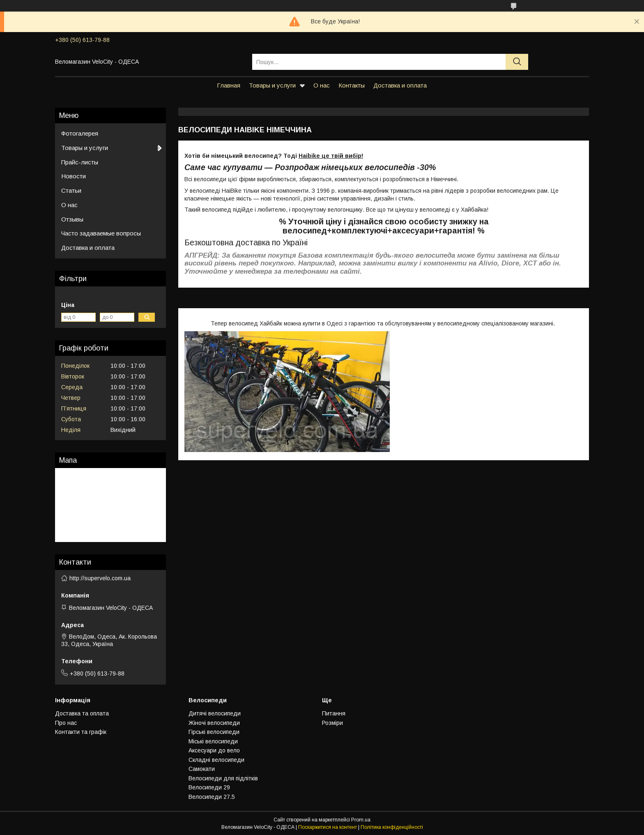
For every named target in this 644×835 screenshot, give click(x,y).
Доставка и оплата (400, 85)
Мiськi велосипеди (213, 741)
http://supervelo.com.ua (100, 578)
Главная (229, 85)
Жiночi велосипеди (214, 723)
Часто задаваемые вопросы (101, 233)
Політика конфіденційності (392, 827)
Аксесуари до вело (214, 750)
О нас (322, 85)
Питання (334, 713)
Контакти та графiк (81, 732)
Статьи (71, 190)
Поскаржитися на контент (328, 827)
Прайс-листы (80, 162)
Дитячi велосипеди (215, 713)
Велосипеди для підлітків (223, 778)
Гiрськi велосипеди (214, 732)
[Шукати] (517, 62)
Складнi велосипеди (216, 760)
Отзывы (72, 219)
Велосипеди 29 (209, 787)
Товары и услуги (272, 85)
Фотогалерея (80, 133)
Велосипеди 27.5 (212, 797)
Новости (74, 176)
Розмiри (332, 723)
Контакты (352, 85)
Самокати (202, 769)
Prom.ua (361, 820)
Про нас (66, 723)
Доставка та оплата (82, 713)
